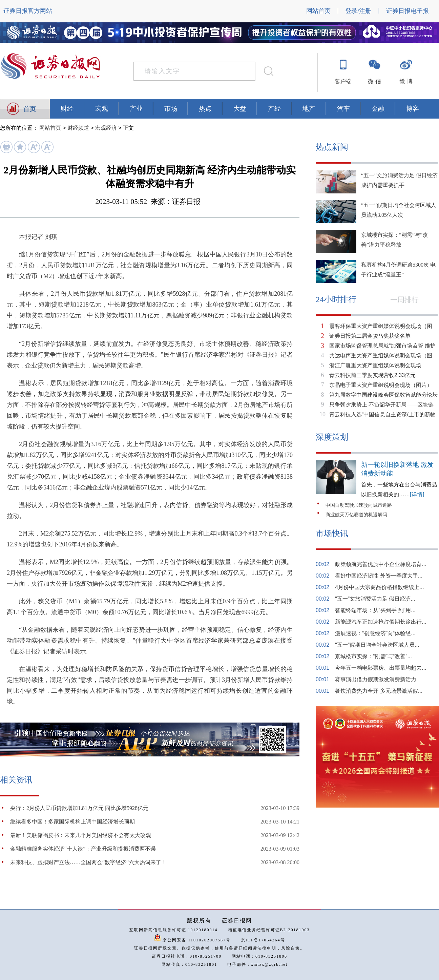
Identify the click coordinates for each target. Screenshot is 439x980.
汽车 (343, 109)
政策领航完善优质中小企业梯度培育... (381, 564)
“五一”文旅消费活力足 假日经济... (375, 599)
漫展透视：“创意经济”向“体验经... (375, 633)
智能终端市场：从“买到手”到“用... (375, 610)
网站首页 (318, 11)
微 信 (374, 81)
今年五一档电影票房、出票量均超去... (381, 668)
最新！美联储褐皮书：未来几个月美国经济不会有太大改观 (81, 835)
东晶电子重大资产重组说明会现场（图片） (381, 385)
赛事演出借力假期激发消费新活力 (376, 679)
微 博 (406, 81)
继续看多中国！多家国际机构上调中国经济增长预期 (72, 822)
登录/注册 (358, 11)
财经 (67, 109)
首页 (29, 109)
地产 (309, 109)
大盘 (240, 109)
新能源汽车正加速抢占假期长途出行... (381, 622)
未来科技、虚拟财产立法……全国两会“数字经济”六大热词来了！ (88, 862)
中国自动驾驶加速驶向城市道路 (359, 505)
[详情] (417, 494)
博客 (413, 109)
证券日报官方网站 (28, 11)
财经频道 (78, 128)
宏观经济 (106, 128)
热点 (205, 109)
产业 (136, 109)
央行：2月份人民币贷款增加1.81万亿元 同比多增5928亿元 (79, 808)
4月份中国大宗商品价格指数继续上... (379, 587)
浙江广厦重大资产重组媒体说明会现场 (375, 365)
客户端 (343, 81)
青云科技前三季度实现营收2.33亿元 (372, 375)
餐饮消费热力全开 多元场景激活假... (379, 691)
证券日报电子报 (407, 11)
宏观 (102, 109)
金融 (378, 109)
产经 (274, 109)
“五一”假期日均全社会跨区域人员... (377, 645)
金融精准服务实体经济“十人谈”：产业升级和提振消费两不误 (83, 849)
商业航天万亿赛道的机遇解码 (356, 515)
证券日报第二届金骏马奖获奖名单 (370, 336)
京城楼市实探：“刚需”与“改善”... (373, 656)
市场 (171, 109)
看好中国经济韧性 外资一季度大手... (379, 576)
